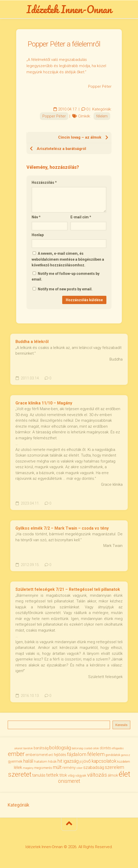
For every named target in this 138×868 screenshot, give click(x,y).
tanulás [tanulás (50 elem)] (39, 775)
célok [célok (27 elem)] (96, 748)
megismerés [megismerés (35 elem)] (43, 768)
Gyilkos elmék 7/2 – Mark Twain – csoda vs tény (62, 528)
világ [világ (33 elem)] (71, 776)
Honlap (38, 235)
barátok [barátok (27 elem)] (28, 748)
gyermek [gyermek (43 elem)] (15, 761)
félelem (102, 116)
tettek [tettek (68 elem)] (52, 775)
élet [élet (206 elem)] (125, 774)
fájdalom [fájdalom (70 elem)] (77, 754)
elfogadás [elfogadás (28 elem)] (118, 748)
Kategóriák (19, 805)
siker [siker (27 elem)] (79, 768)
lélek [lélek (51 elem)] (18, 767)
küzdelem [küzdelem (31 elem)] (124, 762)
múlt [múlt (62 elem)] (57, 767)
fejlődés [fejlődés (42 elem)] (60, 755)
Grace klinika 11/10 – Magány (44, 403)
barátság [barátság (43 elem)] (41, 748)
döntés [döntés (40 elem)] (105, 748)
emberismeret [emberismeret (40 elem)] (37, 755)
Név (36, 217)
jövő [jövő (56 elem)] (87, 761)
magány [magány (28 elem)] (28, 768)
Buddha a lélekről (32, 342)
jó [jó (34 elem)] (81, 762)
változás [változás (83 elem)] (97, 775)
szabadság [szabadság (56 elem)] (94, 767)
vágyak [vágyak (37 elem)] (81, 775)
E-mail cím (81, 217)
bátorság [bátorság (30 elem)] (77, 748)
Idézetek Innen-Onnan (69, 9)
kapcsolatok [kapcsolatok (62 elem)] (104, 761)
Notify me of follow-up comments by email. (66, 277)
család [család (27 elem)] (88, 748)
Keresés (121, 725)
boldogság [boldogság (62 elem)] (60, 748)
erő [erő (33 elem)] (51, 755)
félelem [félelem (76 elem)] (96, 754)
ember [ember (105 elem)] (16, 754)
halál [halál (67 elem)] (28, 761)
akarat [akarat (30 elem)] (19, 748)
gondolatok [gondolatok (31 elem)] (113, 755)
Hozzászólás (44, 182)
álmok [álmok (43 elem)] (113, 775)
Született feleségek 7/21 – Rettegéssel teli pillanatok (68, 589)
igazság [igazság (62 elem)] (71, 761)
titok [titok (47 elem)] (63, 775)
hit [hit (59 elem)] (60, 761)
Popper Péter (54, 116)
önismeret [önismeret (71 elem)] (69, 781)
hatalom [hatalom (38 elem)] (41, 761)
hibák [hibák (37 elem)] (52, 762)
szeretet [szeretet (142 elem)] (20, 774)
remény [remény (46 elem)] (69, 768)
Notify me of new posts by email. (65, 289)
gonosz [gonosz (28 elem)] (126, 755)
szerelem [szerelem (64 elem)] (114, 767)
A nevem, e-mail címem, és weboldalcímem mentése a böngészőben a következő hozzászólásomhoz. (68, 259)
